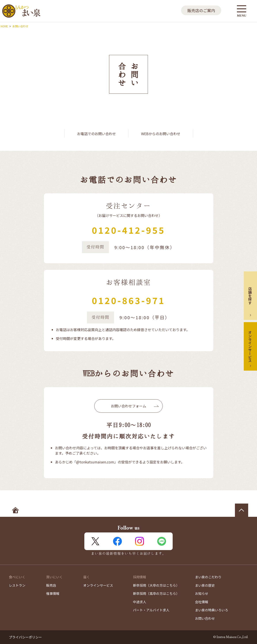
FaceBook (117, 541)
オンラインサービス (250, 346)
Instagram (140, 541)
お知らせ (202, 593)
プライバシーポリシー (25, 637)
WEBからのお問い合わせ (161, 134)
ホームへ (15, 510)
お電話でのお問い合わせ (96, 134)
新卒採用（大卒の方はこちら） (156, 585)
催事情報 (53, 593)
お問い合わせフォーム (128, 406)
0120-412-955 (128, 230)
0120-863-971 (128, 300)
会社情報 (202, 602)
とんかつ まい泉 (21, 11)
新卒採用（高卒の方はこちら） (156, 593)
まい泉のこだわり (208, 577)
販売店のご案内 (201, 10)
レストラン (17, 585)
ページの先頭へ (242, 510)
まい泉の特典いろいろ (212, 610)
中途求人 (140, 602)
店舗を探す (250, 296)
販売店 (51, 585)
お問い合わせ (205, 618)
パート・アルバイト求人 (151, 610)
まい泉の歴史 (205, 585)
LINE (162, 541)
